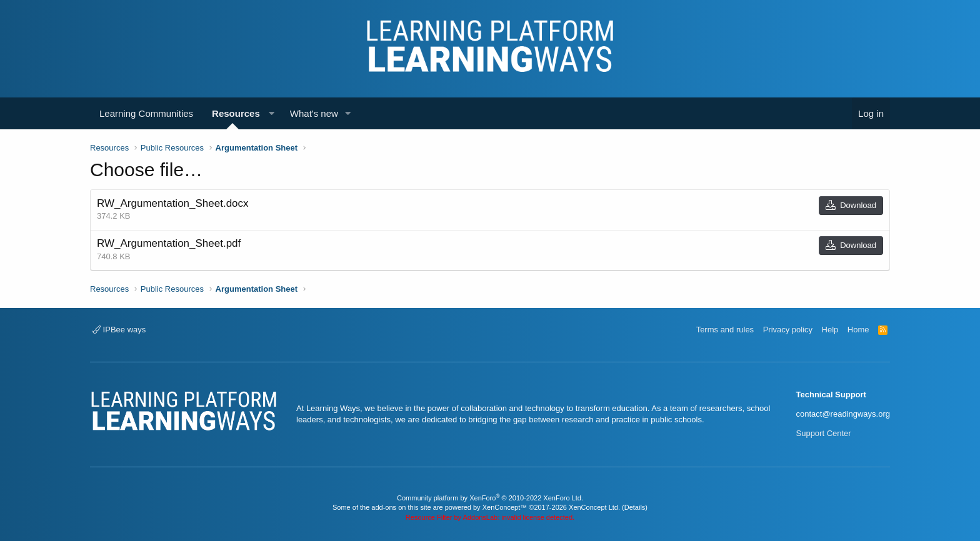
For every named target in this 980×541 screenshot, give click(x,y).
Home (858, 330)
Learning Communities (146, 113)
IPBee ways (119, 330)
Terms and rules (725, 330)
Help (830, 330)
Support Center (824, 433)
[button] (272, 113)
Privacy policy (788, 330)
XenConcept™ (505, 507)
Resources (236, 113)
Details (635, 507)
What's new (314, 113)
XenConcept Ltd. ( (597, 507)
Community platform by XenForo (490, 498)
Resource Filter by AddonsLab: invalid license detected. (490, 517)
